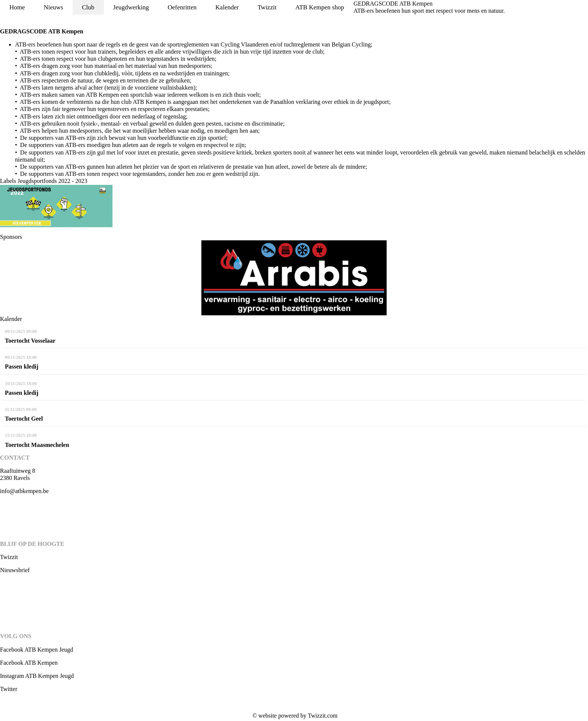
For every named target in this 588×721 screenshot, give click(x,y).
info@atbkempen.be (24, 491)
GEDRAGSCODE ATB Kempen (393, 4)
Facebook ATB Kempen (29, 663)
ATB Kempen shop (319, 7)
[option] (294, 278)
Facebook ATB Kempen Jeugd (37, 650)
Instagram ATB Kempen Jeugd (37, 676)
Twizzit (267, 7)
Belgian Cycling (351, 44)
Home (17, 7)
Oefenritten (182, 7)
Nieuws (54, 7)
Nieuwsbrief (15, 570)
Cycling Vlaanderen (244, 44)
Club (88, 7)
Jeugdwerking (131, 7)
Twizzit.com (323, 716)
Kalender (227, 7)
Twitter (9, 689)
